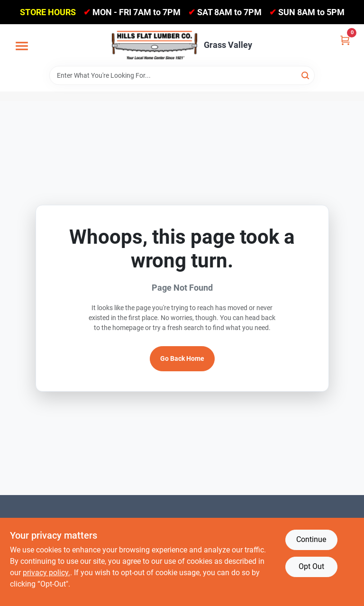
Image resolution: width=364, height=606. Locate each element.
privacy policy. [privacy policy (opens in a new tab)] (46, 573)
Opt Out (311, 566)
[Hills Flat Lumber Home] (155, 45)
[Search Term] (182, 75)
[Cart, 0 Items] (345, 40)
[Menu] (22, 46)
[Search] (306, 75)
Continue (311, 539)
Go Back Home (182, 358)
